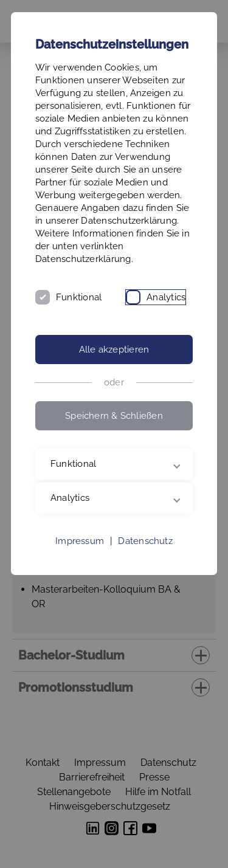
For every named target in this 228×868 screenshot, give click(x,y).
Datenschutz (145, 541)
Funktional (79, 297)
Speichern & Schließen (114, 416)
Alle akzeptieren (114, 350)
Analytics (166, 297)
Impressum (80, 541)
